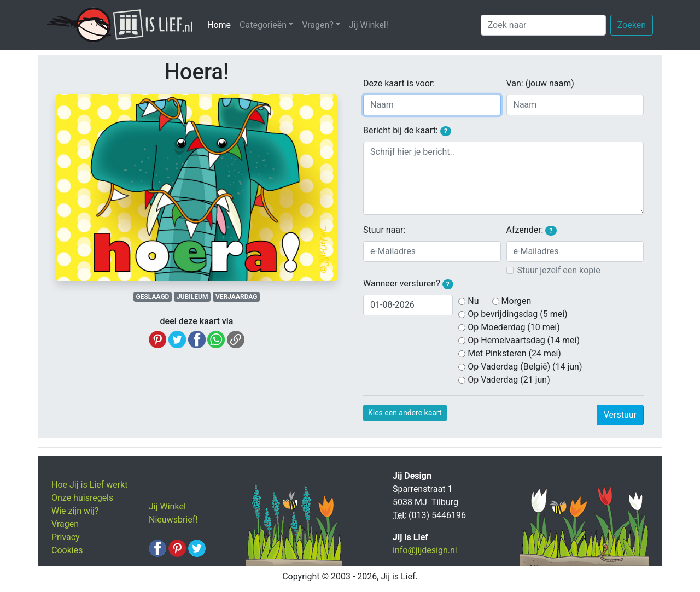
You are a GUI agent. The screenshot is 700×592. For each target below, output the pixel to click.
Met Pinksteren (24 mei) (514, 353)
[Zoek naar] (543, 25)
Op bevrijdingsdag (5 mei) (517, 314)
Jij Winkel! (369, 25)
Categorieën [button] (263, 25)
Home (221, 24)
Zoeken (632, 25)
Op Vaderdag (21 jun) (509, 380)
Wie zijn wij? (75, 511)
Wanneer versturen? (408, 284)
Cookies (67, 550)
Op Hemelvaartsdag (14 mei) (524, 340)
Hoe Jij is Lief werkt (89, 485)
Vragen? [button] (318, 25)
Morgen (517, 301)
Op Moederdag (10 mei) (514, 327)
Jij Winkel (167, 506)
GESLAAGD (153, 297)
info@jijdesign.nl (425, 550)
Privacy (66, 537)
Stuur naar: (384, 230)
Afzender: (532, 230)
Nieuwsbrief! (173, 520)
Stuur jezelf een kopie (559, 270)
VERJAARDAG (236, 297)
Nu (473, 301)
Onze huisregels (82, 498)
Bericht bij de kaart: (407, 131)
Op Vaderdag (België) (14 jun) (525, 367)
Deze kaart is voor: (399, 83)
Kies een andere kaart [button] (405, 413)
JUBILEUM (192, 297)
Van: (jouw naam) (540, 83)
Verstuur (620, 415)
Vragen (65, 524)
